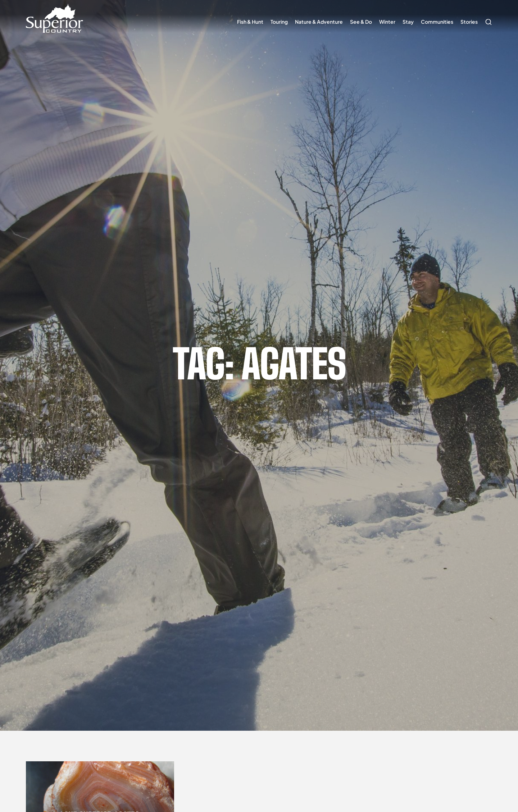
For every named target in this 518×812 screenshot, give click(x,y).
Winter (387, 22)
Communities (437, 22)
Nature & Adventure (319, 22)
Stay (408, 22)
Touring (279, 22)
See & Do (361, 22)
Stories (469, 22)
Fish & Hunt (250, 22)
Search (487, 18)
